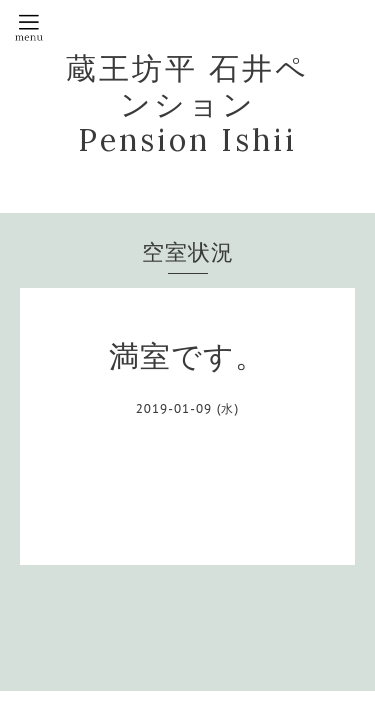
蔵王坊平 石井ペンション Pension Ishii (187, 104)
